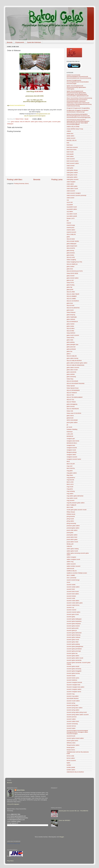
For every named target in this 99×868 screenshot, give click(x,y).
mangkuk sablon (71, 455)
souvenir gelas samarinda (74, 660)
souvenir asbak (71, 585)
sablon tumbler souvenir (74, 566)
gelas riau (70, 351)
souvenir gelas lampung (74, 635)
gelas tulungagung (72, 404)
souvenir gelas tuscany (73, 673)
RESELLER (70, 544)
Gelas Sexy (70, 379)
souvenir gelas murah (73, 640)
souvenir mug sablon (73, 696)
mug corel (70, 466)
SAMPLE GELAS (72, 571)
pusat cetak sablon (72, 530)
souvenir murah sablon (73, 701)
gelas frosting (71, 285)
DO (68, 221)
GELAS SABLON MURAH (74, 361)
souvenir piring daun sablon (75, 708)
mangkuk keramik (72, 448)
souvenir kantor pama (73, 678)
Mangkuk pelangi (72, 452)
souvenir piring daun (73, 705)
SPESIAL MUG (71, 743)
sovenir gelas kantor (73, 741)
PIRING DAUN (71, 514)
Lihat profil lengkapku (13, 804)
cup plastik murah (72, 207)
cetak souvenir (71, 191)
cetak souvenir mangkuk (74, 193)
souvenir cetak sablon (73, 601)
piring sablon (70, 521)
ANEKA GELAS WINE (73, 127)
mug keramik (70, 480)
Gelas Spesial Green (73, 388)
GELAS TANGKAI (72, 393)
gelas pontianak (71, 349)
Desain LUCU (71, 218)
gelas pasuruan (71, 347)
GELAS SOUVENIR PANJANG (76, 383)
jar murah (69, 427)
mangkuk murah (71, 450)
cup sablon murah (72, 214)
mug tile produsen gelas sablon (76, 503)
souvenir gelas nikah (73, 642)
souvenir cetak (71, 598)
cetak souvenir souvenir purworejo (77, 195)
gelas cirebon (71, 266)
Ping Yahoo (10, 861)
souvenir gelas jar (72, 630)
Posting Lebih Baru (15, 179)
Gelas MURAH (71, 333)
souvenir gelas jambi (73, 628)
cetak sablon (70, 184)
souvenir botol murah (73, 591)
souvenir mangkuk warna (74, 692)
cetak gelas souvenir (73, 179)
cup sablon (70, 211)
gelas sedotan (71, 374)
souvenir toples (71, 728)
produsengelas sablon (73, 528)
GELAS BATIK (71, 248)
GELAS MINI (70, 331)
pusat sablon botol (72, 537)
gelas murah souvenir (73, 335)
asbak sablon (71, 136)
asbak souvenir (71, 138)
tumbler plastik (71, 767)
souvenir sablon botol (73, 721)
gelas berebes (71, 253)
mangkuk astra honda (73, 441)
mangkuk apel (71, 439)
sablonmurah (70, 568)
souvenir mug (71, 694)
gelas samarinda (71, 372)
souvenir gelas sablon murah (75, 658)
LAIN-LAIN (70, 434)
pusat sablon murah (72, 542)
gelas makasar (15, 122)
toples (68, 763)
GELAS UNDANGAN (73, 409)
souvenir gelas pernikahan (74, 649)
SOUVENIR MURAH (73, 698)
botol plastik (70, 154)
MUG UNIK (70, 507)
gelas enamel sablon (73, 278)
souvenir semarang (72, 724)
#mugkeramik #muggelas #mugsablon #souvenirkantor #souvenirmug (78, 111)
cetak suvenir (71, 198)
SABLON (69, 546)
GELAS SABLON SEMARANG (76, 365)
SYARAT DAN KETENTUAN (17, 106)
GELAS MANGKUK (72, 322)
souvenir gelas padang (73, 644)
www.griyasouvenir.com (43, 114)
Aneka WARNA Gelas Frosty (75, 129)
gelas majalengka (72, 317)
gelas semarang (71, 377)
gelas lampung (71, 315)
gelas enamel (71, 276)
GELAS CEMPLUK (72, 264)
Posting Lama (57, 179)
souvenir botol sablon (73, 594)
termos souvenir (71, 760)
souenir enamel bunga (73, 580)
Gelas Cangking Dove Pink (74, 262)
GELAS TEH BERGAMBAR (75, 397)
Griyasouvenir (20, 42)
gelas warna (70, 416)
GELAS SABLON (25, 122)
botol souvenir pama (73, 161)
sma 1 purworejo (72, 578)
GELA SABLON (71, 234)
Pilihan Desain (71, 512)
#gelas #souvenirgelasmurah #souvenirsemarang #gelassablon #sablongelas (76, 87)
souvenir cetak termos (73, 605)
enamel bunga (71, 225)
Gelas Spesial (71, 386)
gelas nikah (70, 340)
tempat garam (71, 747)
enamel (69, 223)
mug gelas (70, 471)
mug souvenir (71, 500)
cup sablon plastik (72, 216)
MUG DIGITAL (71, 468)
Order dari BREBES (64, 820)
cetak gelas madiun (72, 172)
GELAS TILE (70, 400)
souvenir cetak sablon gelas (75, 603)
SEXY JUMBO (71, 575)
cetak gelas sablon (72, 177)
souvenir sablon (71, 719)
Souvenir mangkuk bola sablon (76, 687)
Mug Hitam (70, 475)
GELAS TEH (70, 395)
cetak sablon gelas (72, 186)
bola (68, 143)
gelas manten (71, 324)
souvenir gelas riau (72, 653)
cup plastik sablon (72, 209)
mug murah (70, 487)
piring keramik (71, 516)
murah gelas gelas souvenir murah (77, 510)
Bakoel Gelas (21, 790)
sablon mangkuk (71, 557)
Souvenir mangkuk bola (73, 685)
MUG (68, 461)
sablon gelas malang (37, 122)
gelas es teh (70, 280)
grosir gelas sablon (72, 422)
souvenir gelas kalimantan (74, 633)
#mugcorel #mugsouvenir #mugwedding (78, 108)
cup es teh (70, 202)
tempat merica (71, 750)
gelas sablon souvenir (73, 367)
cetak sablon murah (72, 188)
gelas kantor (70, 310)
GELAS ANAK (71, 239)
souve (68, 582)
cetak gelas (70, 168)
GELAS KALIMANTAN (73, 308)
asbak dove (70, 134)
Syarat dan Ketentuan (34, 42)
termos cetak (70, 756)
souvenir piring (71, 703)
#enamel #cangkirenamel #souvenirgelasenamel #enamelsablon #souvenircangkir (78, 82)
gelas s (69, 354)
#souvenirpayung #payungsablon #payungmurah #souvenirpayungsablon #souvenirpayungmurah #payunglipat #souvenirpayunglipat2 (78, 122)
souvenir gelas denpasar (74, 624)
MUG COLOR (71, 464)
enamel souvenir (71, 232)
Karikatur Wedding (72, 429)
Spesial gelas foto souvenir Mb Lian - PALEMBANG (74, 811)
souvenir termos (71, 726)
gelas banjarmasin (72, 246)
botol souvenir (71, 159)
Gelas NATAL (71, 338)
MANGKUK (70, 436)
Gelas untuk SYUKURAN (74, 413)
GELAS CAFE (71, 257)
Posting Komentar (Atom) (21, 184)
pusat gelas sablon (72, 535)
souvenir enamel (71, 610)
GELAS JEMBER (72, 296)
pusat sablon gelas (72, 539)
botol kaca (70, 145)
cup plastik (70, 205)
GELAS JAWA (71, 292)
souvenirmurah (71, 736)
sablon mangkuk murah (73, 559)
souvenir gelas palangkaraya (75, 646)
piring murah (70, 519)
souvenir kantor (71, 676)
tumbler (69, 765)
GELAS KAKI (71, 305)
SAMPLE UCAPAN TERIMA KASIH (77, 573)
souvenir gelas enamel (73, 626)
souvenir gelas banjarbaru (74, 621)
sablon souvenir (71, 564)
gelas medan (70, 326)
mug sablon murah (72, 498)
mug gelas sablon (72, 473)
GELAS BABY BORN (73, 241)
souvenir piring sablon (73, 710)
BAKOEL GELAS (72, 140)
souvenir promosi (72, 717)
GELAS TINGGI (71, 402)
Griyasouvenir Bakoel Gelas (14, 844)
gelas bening (70, 250)
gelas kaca (70, 303)
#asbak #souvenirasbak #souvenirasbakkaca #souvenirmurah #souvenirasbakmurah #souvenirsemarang (79, 77)
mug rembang (71, 491)
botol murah (70, 152)
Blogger (62, 837)
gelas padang (71, 342)
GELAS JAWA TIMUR (73, 294)
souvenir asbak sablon (73, 587)
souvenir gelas (47, 122)
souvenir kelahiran (72, 680)
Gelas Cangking (71, 260)
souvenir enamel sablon (74, 612)
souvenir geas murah (73, 614)
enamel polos (71, 227)
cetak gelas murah (72, 175)
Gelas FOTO (70, 283)
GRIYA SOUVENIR (72, 420)
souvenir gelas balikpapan (74, 619)
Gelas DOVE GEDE (72, 273)
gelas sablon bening (72, 358)
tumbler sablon (71, 770)
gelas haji (69, 287)
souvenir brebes (71, 596)
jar (67, 425)
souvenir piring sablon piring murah (77, 712)
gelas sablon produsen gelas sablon (77, 363)
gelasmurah (70, 418)
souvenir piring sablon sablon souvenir (78, 715)
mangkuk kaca (71, 445)
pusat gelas (70, 533)
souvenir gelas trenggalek (74, 671)
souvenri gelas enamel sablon (75, 738)
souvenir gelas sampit (73, 666)
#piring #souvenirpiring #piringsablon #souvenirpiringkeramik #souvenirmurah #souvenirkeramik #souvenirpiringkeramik (79, 116)
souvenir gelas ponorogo (74, 651)
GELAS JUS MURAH (73, 301)
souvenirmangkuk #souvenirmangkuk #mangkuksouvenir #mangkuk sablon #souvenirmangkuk (77, 732)
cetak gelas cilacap (72, 170)
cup (68, 200)
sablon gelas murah (72, 551)
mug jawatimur (71, 478)
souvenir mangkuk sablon (74, 689)
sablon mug (70, 562)
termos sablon (71, 758)
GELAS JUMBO (71, 299)
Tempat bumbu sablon (73, 745)
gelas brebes (70, 255)
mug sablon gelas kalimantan (75, 496)
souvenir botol (71, 589)
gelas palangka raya (73, 344)
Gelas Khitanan (71, 312)
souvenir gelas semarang (74, 669)
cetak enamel (71, 166)
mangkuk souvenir (72, 457)
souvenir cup (70, 607)
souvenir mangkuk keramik (74, 682)
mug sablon (70, 494)
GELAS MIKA (71, 328)
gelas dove (70, 269)
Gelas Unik (70, 411)
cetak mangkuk (71, 182)
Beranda (10, 42)
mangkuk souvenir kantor (74, 459)
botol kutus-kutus (72, 150)
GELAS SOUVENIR (72, 381)
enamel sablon (71, 230)
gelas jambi (70, 289)
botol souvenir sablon (73, 163)
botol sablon (70, 156)
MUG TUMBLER (72, 505)
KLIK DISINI (39, 92)
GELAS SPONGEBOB (73, 390)
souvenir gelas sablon (73, 656)
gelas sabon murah (72, 370)
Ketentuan (70, 432)
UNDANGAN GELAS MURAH (75, 772)
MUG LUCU (70, 484)
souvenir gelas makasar (74, 637)
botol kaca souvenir (72, 147)
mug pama (70, 489)
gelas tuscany (71, 406)
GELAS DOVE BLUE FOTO (75, 271)
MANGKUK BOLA (72, 443)
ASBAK (69, 131)
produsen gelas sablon (73, 526)
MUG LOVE (70, 482)
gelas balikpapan (72, 244)
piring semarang (71, 523)
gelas (68, 237)
